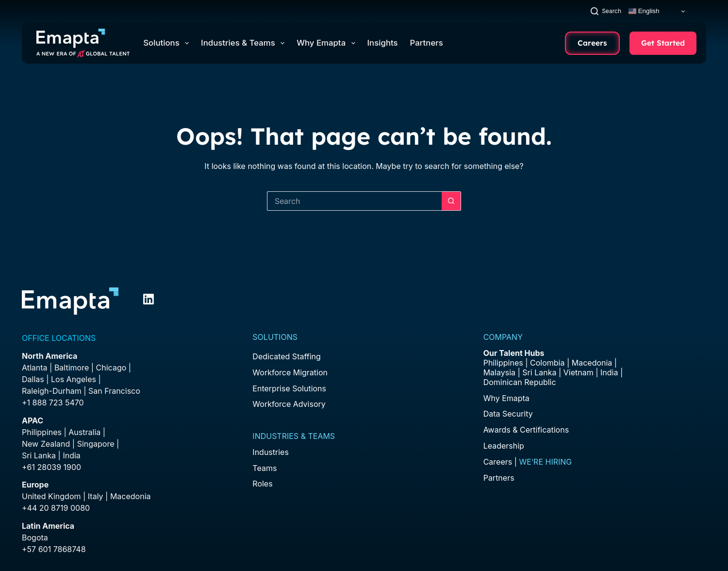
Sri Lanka (39, 455)
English (644, 11)
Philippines (42, 432)
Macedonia (131, 496)
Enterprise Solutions (289, 388)
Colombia (547, 363)
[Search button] (451, 201)
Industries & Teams (245, 43)
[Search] (606, 11)
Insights (383, 43)
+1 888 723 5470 (53, 403)
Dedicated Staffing (286, 356)
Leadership (504, 446)
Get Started (663, 43)
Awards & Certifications (526, 430)
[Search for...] (354, 201)
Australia (84, 432)
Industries (271, 452)
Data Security (508, 414)
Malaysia (499, 372)
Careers (592, 43)
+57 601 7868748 (54, 549)
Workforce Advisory (289, 404)
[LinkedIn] (149, 299)
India (609, 372)
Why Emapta (328, 43)
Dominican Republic (520, 382)
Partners (427, 43)
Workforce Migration (290, 372)
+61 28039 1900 (51, 467)
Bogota (35, 537)
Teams (265, 468)
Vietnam (579, 372)
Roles (262, 484)
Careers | (528, 462)
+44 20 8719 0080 (56, 508)
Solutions (168, 43)
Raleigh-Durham (52, 391)
